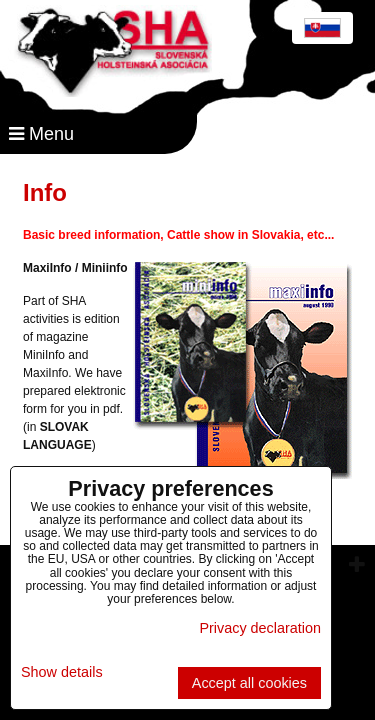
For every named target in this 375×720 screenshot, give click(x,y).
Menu (41, 134)
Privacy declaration (260, 628)
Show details (62, 672)
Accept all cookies (249, 683)
